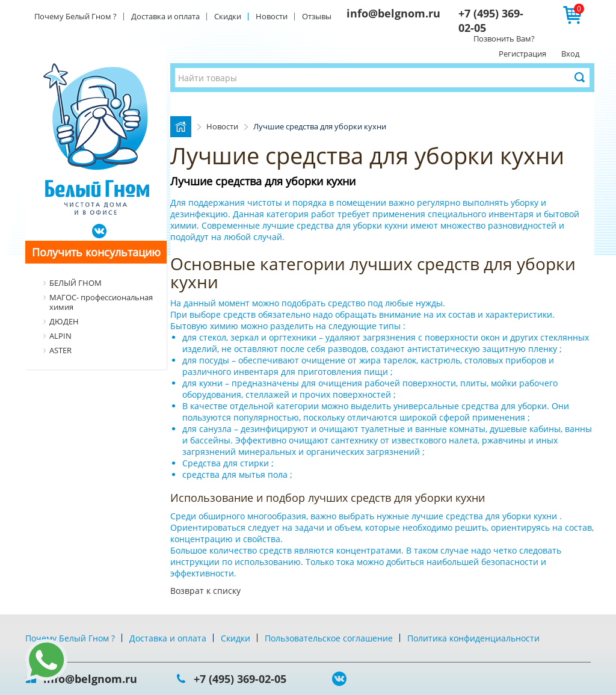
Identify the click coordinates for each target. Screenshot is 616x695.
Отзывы (317, 16)
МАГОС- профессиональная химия (101, 302)
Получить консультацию (96, 252)
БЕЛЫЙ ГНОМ (75, 283)
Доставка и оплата (165, 16)
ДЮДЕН (64, 321)
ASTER (60, 350)
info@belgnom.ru (393, 13)
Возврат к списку (205, 591)
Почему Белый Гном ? (75, 16)
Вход (570, 54)
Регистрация (522, 54)
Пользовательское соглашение (329, 638)
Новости (272, 16)
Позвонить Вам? (504, 39)
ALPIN (60, 336)
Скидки (228, 16)
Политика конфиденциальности (473, 638)
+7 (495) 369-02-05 (240, 679)
